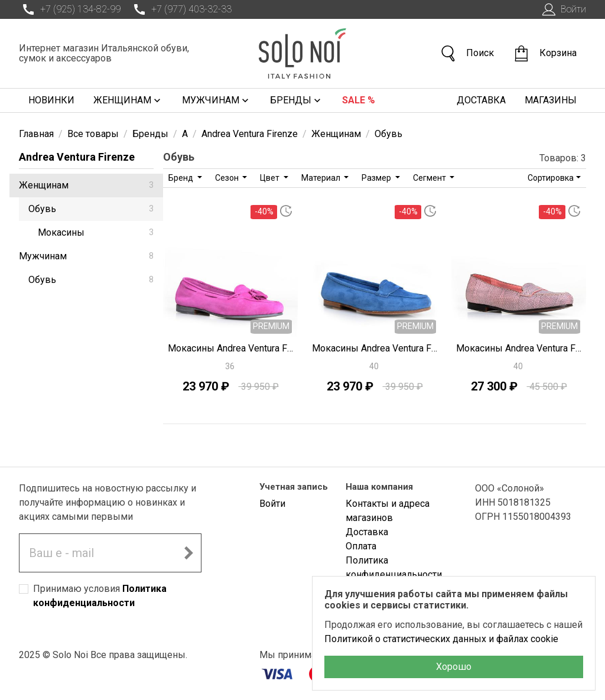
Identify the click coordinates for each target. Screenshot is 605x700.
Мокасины (96, 232)
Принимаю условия (100, 596)
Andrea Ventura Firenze (77, 157)
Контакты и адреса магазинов (388, 511)
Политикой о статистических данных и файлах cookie (441, 639)
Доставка (481, 100)
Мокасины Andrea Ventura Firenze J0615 (519, 348)
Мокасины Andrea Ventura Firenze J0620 (375, 348)
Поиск (467, 53)
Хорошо (454, 667)
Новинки (51, 100)
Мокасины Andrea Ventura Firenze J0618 (230, 348)
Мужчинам (217, 100)
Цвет (271, 178)
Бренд (182, 178)
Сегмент (430, 178)
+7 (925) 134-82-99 (70, 9)
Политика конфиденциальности (394, 567)
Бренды (297, 100)
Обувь (91, 209)
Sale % (359, 100)
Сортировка (551, 178)
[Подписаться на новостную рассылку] (188, 553)
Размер (377, 178)
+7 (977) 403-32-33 (181, 9)
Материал (322, 178)
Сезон (228, 178)
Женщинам (128, 100)
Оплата (361, 546)
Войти (563, 9)
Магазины (551, 100)
